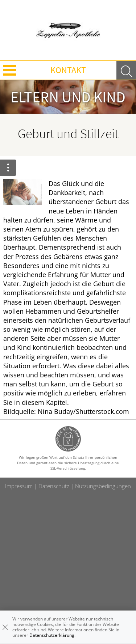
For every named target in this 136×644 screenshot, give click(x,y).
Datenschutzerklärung (52, 635)
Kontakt (68, 70)
